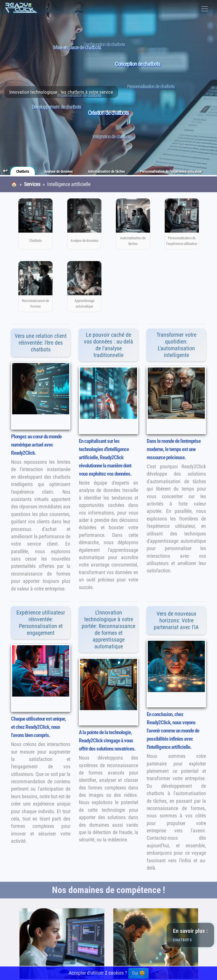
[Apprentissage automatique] (84, 287)
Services (32, 184)
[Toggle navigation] (205, 9)
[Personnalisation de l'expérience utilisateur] (182, 224)
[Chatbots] (35, 224)
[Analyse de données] (84, 224)
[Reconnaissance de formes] (35, 287)
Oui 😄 (138, 973)
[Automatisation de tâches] (133, 224)
